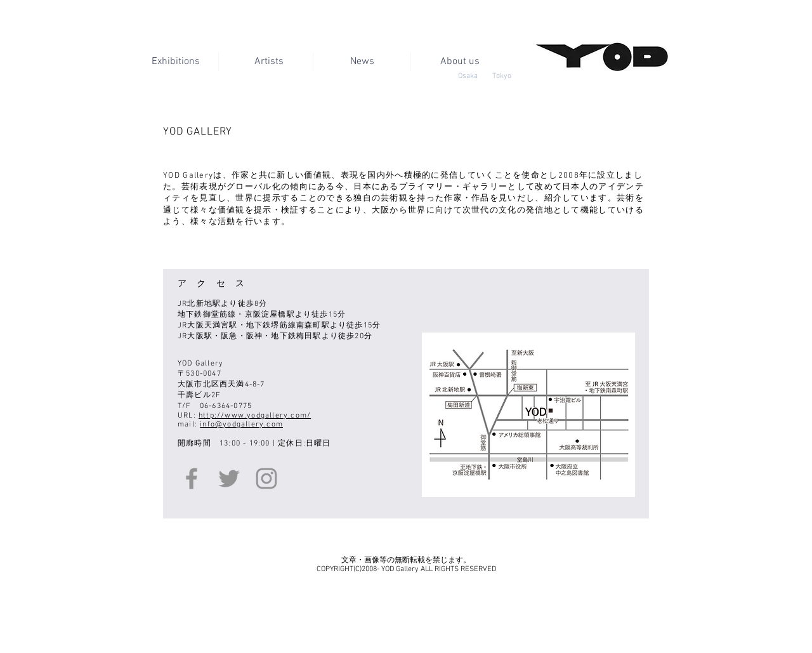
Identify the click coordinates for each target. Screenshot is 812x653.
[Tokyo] (501, 76)
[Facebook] (192, 478)
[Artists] (269, 62)
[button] (460, 62)
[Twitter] (229, 478)
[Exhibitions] (175, 62)
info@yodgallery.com (241, 425)
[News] (362, 62)
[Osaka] (468, 76)
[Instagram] (266, 478)
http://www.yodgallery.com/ (255, 416)
